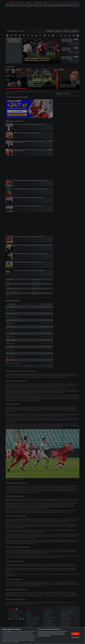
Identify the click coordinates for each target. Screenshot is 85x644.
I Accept (75, 634)
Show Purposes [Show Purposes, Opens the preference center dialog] (76, 637)
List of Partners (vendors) (44, 636)
